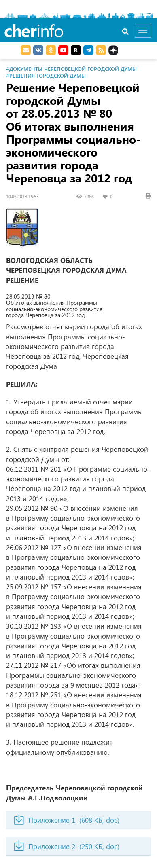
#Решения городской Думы (46, 75)
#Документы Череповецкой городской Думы (71, 69)
